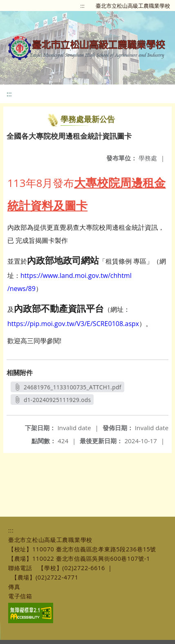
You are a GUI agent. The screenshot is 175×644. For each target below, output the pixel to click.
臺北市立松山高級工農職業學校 (133, 6)
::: (83, 6)
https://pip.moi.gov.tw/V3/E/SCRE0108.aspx (73, 324)
